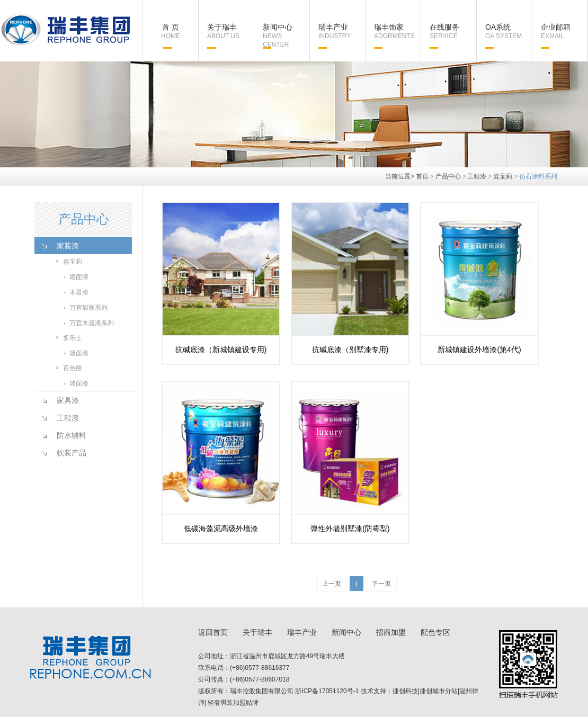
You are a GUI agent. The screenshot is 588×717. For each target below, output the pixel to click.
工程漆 (477, 176)
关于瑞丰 (230, 32)
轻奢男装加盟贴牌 (232, 703)
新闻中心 (286, 36)
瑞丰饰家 (397, 32)
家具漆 (68, 400)
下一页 (381, 584)
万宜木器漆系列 (92, 323)
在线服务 (453, 32)
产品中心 (448, 176)
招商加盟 (391, 632)
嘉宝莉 (503, 176)
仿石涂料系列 (538, 176)
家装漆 (68, 246)
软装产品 (72, 453)
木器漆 (79, 292)
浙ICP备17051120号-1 (327, 691)
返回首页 (213, 632)
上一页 (332, 584)
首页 (422, 176)
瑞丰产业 (342, 32)
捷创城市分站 (439, 691)
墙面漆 (79, 277)
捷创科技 (405, 691)
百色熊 (73, 368)
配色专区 (435, 632)
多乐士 (73, 338)
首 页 (171, 32)
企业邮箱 (564, 32)
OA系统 (509, 32)
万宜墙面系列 (88, 308)
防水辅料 (72, 435)
